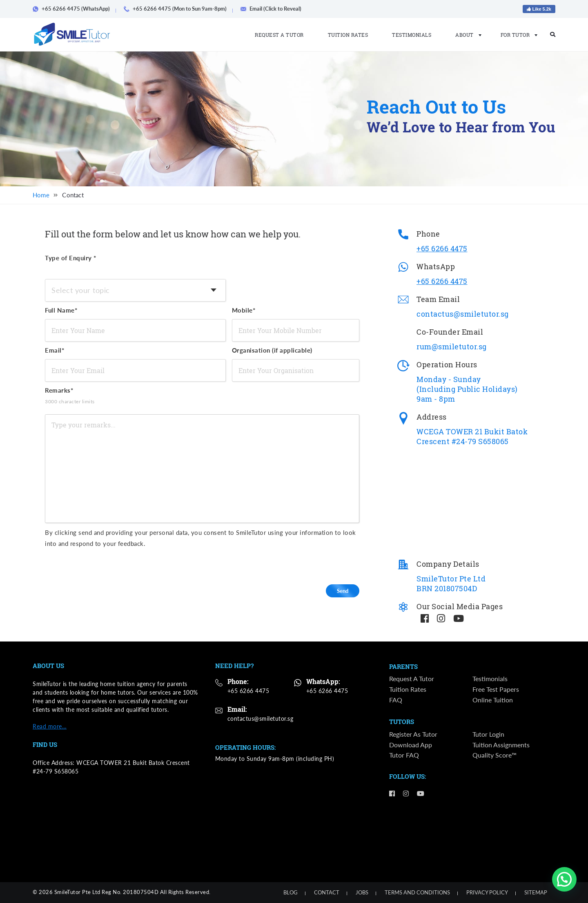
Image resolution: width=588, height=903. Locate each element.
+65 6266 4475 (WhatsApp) (74, 9)
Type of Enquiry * (71, 258)
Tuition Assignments (501, 745)
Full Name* (61, 310)
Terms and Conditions (417, 892)
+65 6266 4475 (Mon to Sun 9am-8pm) (178, 9)
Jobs (362, 892)
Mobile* (244, 310)
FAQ (396, 700)
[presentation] (301, 565)
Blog (291, 892)
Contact (327, 892)
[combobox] (135, 290)
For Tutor (517, 35)
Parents (403, 667)
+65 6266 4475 (442, 248)
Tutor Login (488, 734)
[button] (564, 879)
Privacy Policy (487, 892)
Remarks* (84, 397)
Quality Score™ (494, 755)
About (466, 35)
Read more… (50, 726)
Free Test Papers (496, 689)
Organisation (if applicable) (272, 350)
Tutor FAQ (404, 755)
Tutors (402, 722)
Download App (411, 745)
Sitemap (536, 892)
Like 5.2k (539, 9)
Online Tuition (493, 700)
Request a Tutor (279, 35)
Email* (55, 350)
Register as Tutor (413, 734)
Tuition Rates (348, 35)
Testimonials (412, 35)
